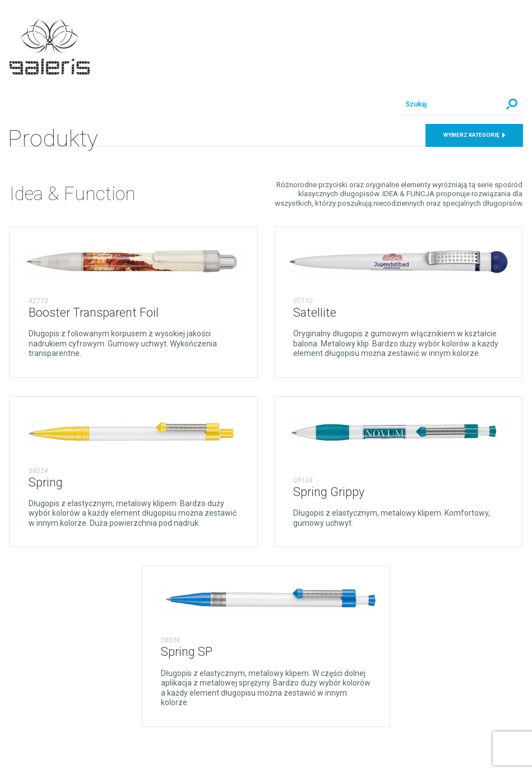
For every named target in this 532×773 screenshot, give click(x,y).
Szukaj (512, 104)
